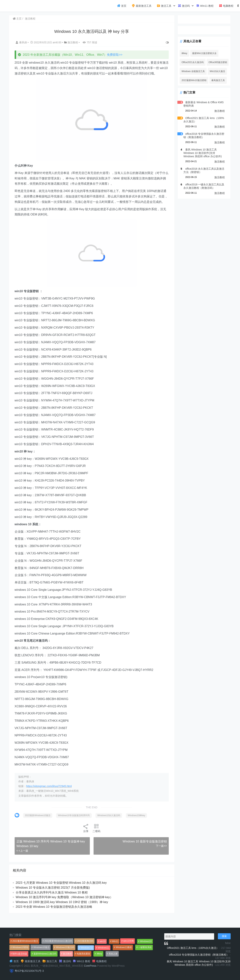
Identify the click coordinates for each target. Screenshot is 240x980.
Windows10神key (137, 826)
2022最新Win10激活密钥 (190, 80)
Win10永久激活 (214, 71)
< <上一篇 (23, 862)
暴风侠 (22, 42)
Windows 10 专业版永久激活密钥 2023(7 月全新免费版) (53, 898)
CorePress (90, 966)
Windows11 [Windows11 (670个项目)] (103, 948)
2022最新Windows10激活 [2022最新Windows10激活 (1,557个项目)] (25, 941)
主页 (18, 19)
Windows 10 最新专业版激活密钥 (141, 852)
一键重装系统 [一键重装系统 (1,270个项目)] (145, 947)
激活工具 (164, 6)
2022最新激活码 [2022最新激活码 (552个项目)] (85, 941)
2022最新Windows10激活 (38, 826)
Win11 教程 (205, 6)
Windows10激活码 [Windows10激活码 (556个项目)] (65, 947)
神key (181, 53)
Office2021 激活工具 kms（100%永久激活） (193, 948)
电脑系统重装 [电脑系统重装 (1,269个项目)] (83, 954)
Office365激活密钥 (214, 62)
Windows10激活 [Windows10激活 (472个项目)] (41, 947)
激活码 (184, 6)
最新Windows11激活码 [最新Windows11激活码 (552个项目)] (45, 954)
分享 (84, 839)
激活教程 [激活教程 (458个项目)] (67, 954)
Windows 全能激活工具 (190, 71)
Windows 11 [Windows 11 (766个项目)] (87, 948)
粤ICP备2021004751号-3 (29, 971)
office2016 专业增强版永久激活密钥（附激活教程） (199, 955)
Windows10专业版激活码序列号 (75, 826)
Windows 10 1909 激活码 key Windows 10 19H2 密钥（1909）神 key (63, 913)
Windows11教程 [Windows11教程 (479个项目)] (124, 947)
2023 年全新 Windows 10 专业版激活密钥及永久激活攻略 (55, 918)
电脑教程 (226, 6)
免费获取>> (115, 55)
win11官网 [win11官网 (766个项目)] (128, 941)
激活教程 (31, 19)
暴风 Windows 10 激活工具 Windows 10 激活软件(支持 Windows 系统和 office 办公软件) (202, 153)
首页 (122, 6)
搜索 (224, 936)
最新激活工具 (142, 6)
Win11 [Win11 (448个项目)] (115, 941)
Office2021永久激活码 (189, 62)
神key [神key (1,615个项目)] (99, 954)
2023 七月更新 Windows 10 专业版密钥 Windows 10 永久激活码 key (62, 894)
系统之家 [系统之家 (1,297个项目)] (113, 954)
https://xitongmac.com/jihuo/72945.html (50, 797)
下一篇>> (157, 857)
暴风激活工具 (214, 80)
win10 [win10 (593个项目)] (103, 941)
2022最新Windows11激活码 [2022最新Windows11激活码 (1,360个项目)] (58, 941)
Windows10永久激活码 (109, 826)
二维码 (94, 839)
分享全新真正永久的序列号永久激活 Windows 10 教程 (52, 903)
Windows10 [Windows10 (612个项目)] (146, 941)
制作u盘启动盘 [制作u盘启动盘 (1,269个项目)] (20, 954)
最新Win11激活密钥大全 (201, 53)
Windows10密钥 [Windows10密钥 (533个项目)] (20, 947)
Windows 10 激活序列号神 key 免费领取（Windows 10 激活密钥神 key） (65, 908)
